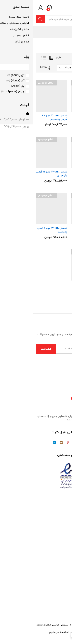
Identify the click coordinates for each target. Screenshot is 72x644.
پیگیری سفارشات (59, 592)
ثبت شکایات (62, 598)
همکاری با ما (62, 518)
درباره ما (64, 507)
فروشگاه (64, 561)
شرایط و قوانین (60, 581)
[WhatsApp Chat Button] (62, 634)
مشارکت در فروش (59, 523)
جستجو (8, 19)
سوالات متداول (60, 587)
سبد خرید (64, 544)
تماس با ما (63, 513)
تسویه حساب (61, 550)
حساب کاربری (61, 555)
